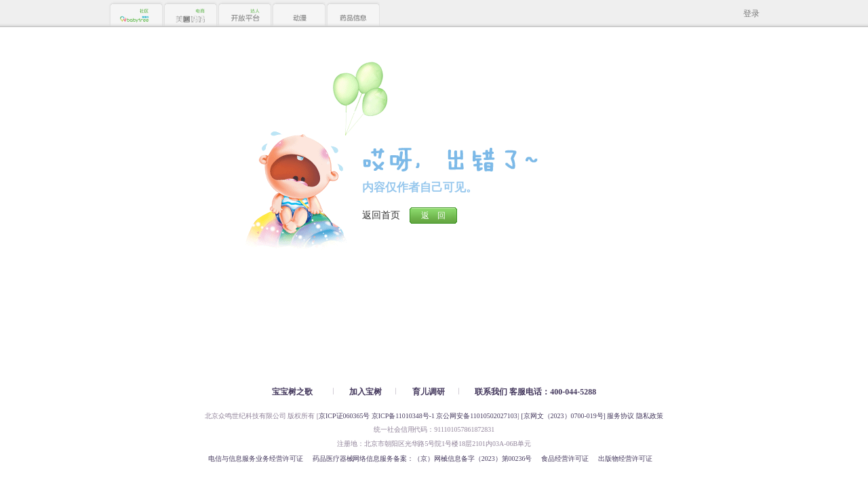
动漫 (298, 16)
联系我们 (491, 392)
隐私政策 (650, 416)
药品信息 (353, 16)
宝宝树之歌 (292, 392)
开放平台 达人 (244, 16)
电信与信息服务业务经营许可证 (255, 459)
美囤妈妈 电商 (190, 16)
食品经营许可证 (565, 459)
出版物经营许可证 (625, 459)
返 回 (433, 216)
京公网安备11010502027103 (476, 416)
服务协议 (620, 416)
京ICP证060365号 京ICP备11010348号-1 (377, 416)
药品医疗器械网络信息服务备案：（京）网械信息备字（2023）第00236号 (422, 459)
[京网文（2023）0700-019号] (563, 416)
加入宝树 (366, 392)
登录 (751, 14)
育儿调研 (429, 392)
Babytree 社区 (136, 16)
